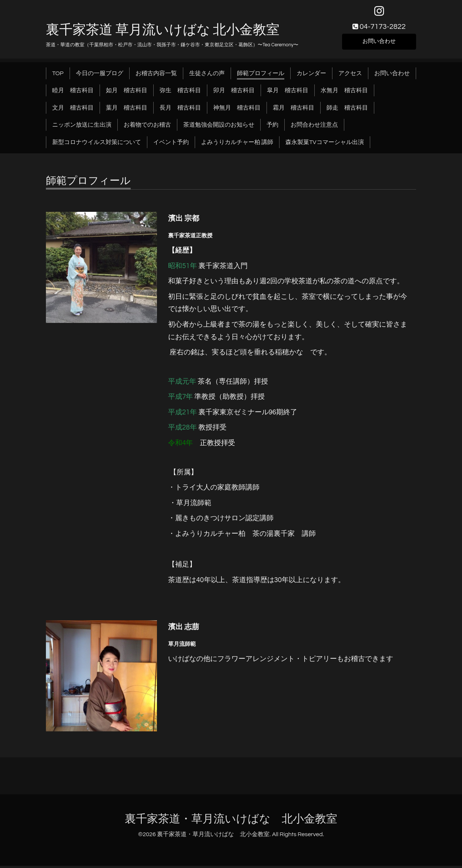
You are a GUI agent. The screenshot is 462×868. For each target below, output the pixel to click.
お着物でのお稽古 (147, 127)
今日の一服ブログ (100, 76)
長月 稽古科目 (180, 110)
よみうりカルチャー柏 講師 (237, 144)
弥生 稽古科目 (180, 93)
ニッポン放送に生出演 (82, 127)
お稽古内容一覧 (156, 76)
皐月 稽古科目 (288, 93)
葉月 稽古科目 (127, 110)
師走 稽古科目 (347, 110)
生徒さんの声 (207, 76)
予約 (272, 127)
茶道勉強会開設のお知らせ (219, 127)
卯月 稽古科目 (234, 93)
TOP (58, 76)
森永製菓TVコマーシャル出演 (324, 144)
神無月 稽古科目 (237, 110)
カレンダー (311, 76)
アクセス (350, 76)
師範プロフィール (261, 76)
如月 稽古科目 (127, 93)
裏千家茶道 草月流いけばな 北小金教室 (163, 32)
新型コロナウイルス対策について (97, 144)
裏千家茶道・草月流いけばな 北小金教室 (231, 821)
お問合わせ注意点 (314, 127)
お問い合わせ (379, 43)
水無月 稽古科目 (344, 93)
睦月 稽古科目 (73, 93)
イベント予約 (171, 144)
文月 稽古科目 (73, 110)
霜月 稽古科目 (294, 110)
